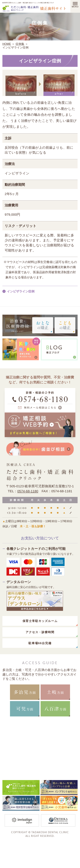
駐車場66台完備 (40, 643)
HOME (7, 44)
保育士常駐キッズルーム (40, 621)
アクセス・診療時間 (40, 632)
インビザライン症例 (21, 291)
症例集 (20, 44)
